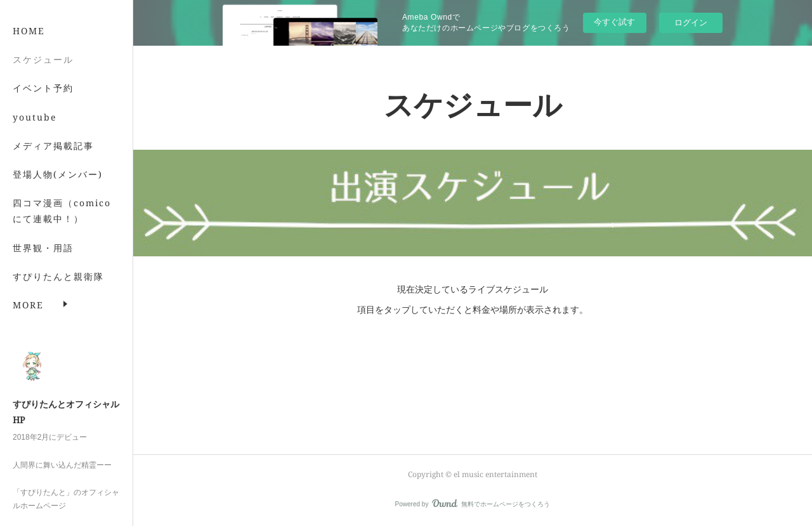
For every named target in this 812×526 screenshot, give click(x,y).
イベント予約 (43, 102)
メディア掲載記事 (53, 160)
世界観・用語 (43, 262)
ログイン (691, 23)
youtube (35, 131)
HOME (29, 45)
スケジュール (43, 74)
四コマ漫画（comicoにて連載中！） (62, 225)
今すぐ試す (614, 22)
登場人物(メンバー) (58, 189)
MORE (28, 290)
